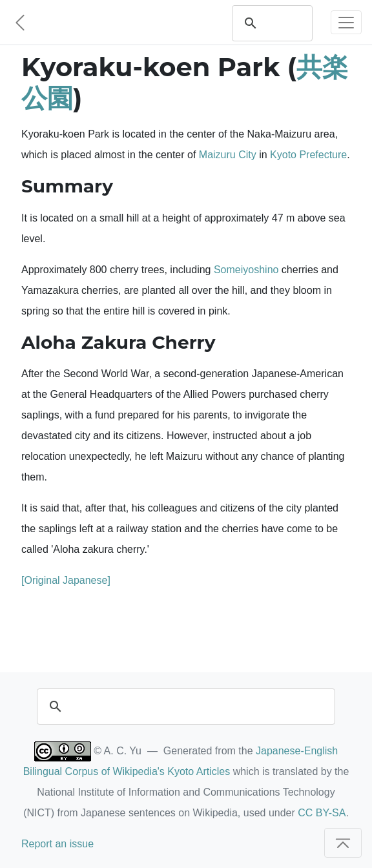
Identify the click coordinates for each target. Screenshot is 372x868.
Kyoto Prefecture (308, 155)
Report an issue (57, 844)
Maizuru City (228, 155)
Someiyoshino (246, 270)
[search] (284, 23)
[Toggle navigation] (346, 22)
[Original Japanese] (66, 580)
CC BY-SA (322, 813)
